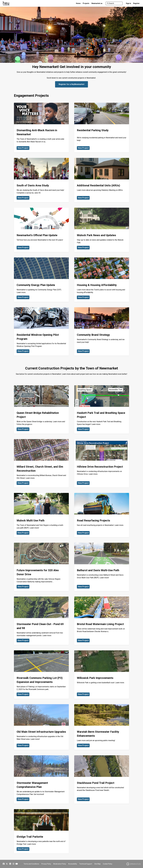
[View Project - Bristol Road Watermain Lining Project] (102, 621)
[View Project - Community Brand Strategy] (102, 331)
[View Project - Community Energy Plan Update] (41, 280)
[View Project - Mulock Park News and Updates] (102, 230)
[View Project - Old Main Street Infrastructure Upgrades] (41, 727)
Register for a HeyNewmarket (71, 84)
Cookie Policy (108, 864)
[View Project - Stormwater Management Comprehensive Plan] (41, 780)
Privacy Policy (46, 864)
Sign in (128, 3)
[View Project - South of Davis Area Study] (41, 180)
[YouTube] (17, 864)
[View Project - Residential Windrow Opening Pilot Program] (41, 331)
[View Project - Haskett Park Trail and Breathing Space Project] (102, 409)
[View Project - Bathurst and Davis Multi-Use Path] (102, 567)
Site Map (97, 864)
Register (136, 3)
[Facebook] (4, 864)
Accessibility (73, 864)
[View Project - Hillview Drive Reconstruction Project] (102, 463)
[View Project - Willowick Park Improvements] (102, 675)
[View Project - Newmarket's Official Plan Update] (41, 230)
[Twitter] (7, 864)
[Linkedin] (10, 864)
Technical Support (86, 864)
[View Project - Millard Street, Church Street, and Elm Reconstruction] (41, 463)
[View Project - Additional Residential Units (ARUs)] (102, 180)
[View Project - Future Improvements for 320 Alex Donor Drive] (41, 567)
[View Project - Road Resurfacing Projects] (102, 515)
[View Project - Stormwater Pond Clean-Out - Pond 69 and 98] (41, 621)
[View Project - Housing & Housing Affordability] (102, 280)
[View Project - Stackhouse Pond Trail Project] (102, 780)
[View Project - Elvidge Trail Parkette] (41, 831)
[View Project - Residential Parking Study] (102, 128)
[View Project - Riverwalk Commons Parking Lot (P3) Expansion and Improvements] (41, 675)
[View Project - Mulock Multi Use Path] (41, 515)
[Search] (114, 3)
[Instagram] (13, 864)
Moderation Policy (60, 864)
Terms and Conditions (31, 864)
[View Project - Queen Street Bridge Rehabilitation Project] (41, 409)
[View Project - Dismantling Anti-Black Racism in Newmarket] (41, 128)
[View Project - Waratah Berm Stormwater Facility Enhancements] (102, 727)
